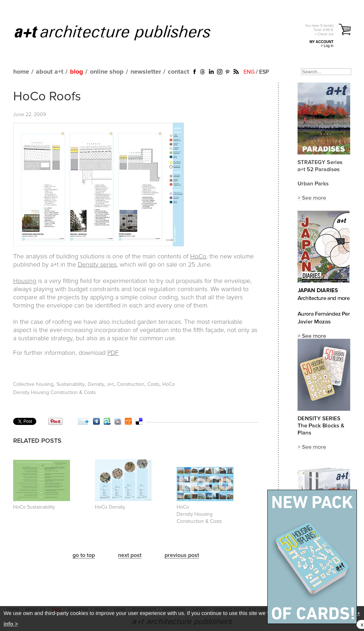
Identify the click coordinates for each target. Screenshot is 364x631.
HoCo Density (110, 507)
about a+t (50, 72)
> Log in (327, 46)
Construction (131, 384)
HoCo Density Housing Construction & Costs (199, 514)
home (21, 72)
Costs (153, 384)
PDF (113, 353)
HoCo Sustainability (34, 507)
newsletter (146, 72)
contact (178, 72)
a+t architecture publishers (121, 32)
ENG (249, 72)
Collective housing (33, 384)
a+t (111, 384)
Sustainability (71, 384)
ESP (264, 72)
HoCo (198, 257)
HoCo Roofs (47, 97)
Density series (97, 265)
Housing (25, 281)
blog (77, 72)
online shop (107, 72)
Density (96, 384)
